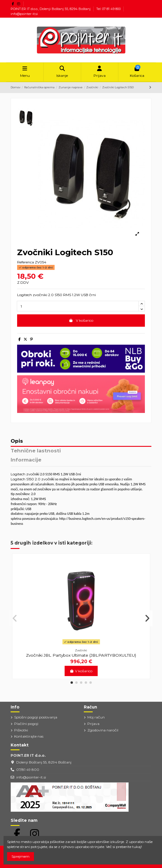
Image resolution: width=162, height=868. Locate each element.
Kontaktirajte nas (29, 736)
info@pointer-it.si (24, 14)
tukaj (137, 847)
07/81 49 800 (28, 770)
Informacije (26, 460)
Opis (17, 441)
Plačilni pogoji (26, 724)
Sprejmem (21, 856)
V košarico (81, 320)
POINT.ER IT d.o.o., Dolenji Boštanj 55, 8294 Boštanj (51, 9)
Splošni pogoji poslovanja (36, 717)
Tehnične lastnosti (36, 451)
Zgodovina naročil (103, 730)
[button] (72, 683)
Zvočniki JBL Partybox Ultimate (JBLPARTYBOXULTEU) (81, 655)
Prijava (93, 724)
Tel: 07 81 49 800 (109, 9)
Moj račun (96, 717)
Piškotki (21, 730)
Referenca (26, 262)
